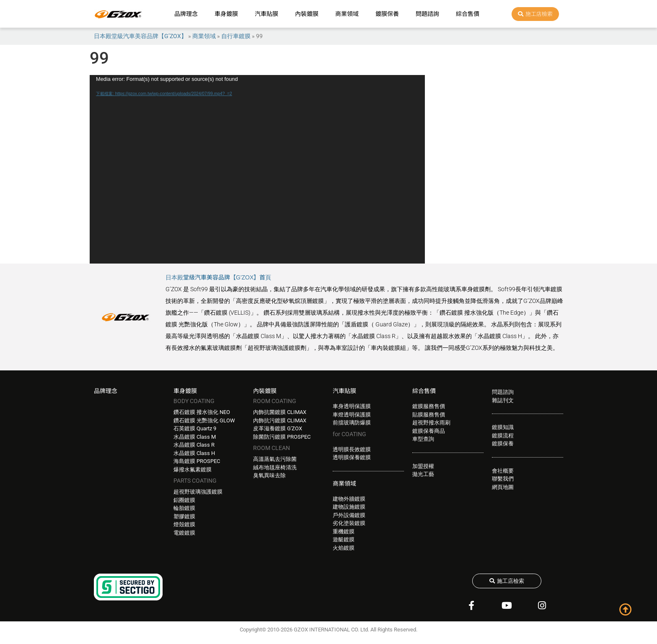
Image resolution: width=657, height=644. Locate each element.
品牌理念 (186, 14)
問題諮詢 (427, 14)
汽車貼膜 (266, 14)
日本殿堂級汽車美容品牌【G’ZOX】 (140, 36)
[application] (257, 169)
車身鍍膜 (226, 14)
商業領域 (347, 14)
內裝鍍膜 (307, 14)
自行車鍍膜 (236, 36)
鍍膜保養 (387, 14)
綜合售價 (468, 14)
